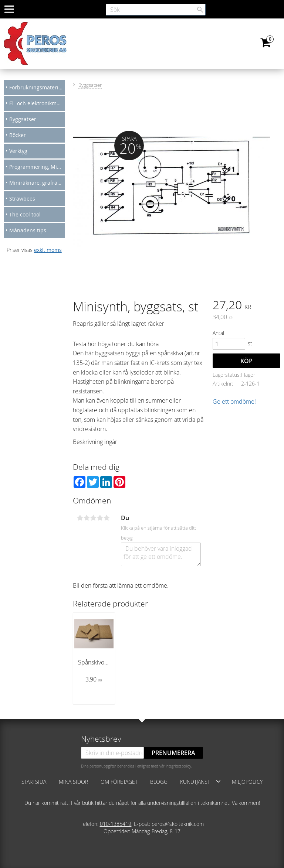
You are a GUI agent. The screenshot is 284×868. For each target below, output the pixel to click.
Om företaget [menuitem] (119, 782)
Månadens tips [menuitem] (28, 230)
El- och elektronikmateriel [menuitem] (37, 103)
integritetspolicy (178, 766)
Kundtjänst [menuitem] (195, 782)
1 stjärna (80, 518)
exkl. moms (48, 250)
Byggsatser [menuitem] (23, 119)
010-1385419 (116, 824)
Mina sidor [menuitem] (73, 782)
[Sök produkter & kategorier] (156, 10)
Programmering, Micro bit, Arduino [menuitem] (37, 167)
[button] (218, 781)
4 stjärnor (100, 518)
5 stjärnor (106, 518)
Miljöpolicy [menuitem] (247, 782)
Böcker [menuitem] (18, 135)
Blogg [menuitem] (159, 782)
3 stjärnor (93, 518)
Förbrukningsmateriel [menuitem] (36, 87)
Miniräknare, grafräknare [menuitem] (37, 183)
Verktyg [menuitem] (18, 151)
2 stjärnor (87, 518)
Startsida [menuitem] (34, 782)
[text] (246, 306)
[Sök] (200, 10)
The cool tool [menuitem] (25, 214)
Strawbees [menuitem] (22, 199)
